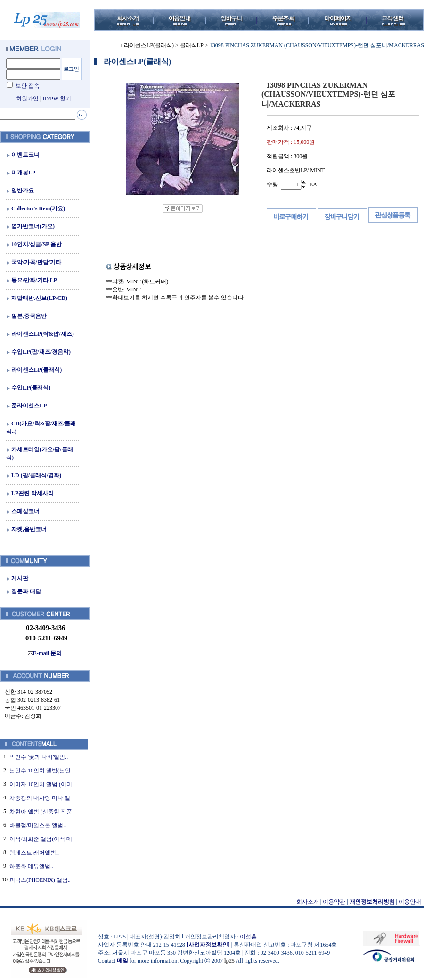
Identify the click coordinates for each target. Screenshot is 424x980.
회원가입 (27, 99)
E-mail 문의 (45, 653)
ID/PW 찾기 (57, 99)
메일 (122, 961)
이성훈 (248, 937)
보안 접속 (28, 86)
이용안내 (410, 902)
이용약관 (334, 902)
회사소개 (308, 902)
